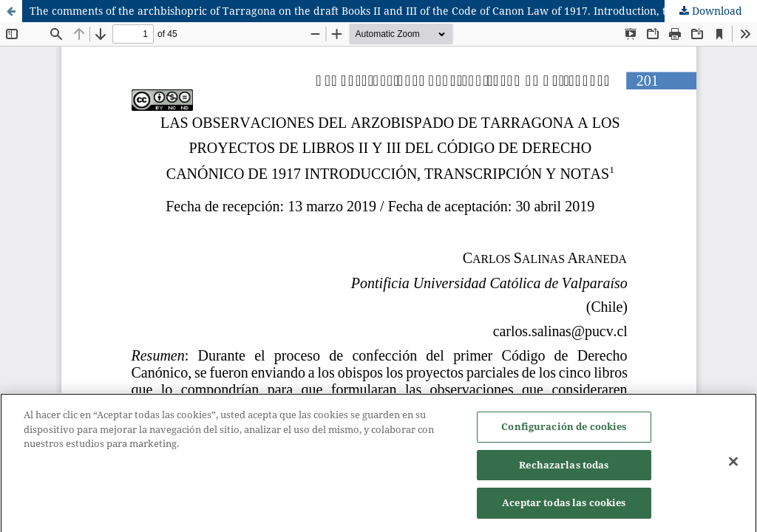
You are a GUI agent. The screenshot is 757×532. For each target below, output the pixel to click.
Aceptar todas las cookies (564, 505)
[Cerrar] (733, 463)
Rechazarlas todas (564, 466)
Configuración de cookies (564, 429)
